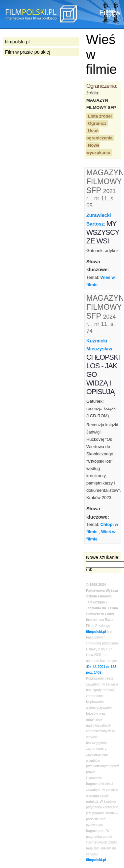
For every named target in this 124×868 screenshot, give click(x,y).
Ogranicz (97, 123)
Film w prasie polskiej (28, 52)
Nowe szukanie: (103, 557)
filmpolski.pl (96, 632)
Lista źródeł (100, 116)
